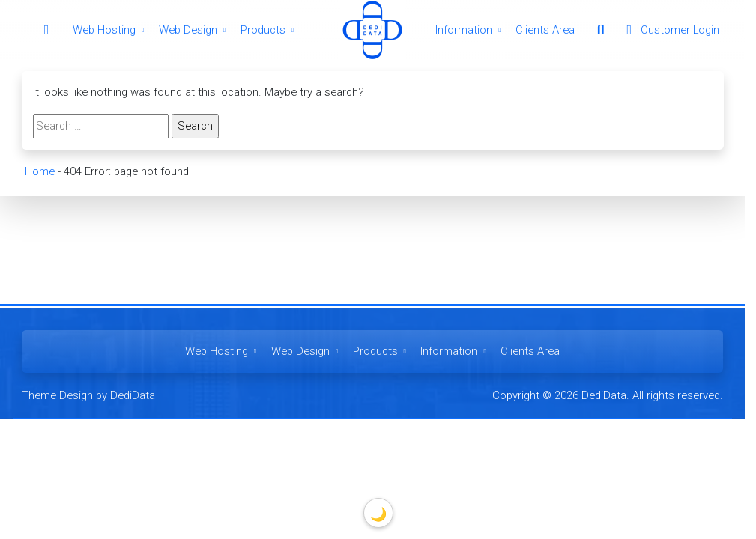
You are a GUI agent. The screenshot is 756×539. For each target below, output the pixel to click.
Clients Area (545, 30)
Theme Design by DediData (88, 395)
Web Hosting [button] (110, 30)
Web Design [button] (194, 30)
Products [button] (269, 30)
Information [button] (470, 30)
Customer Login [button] (670, 30)
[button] (600, 30)
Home (39, 171)
